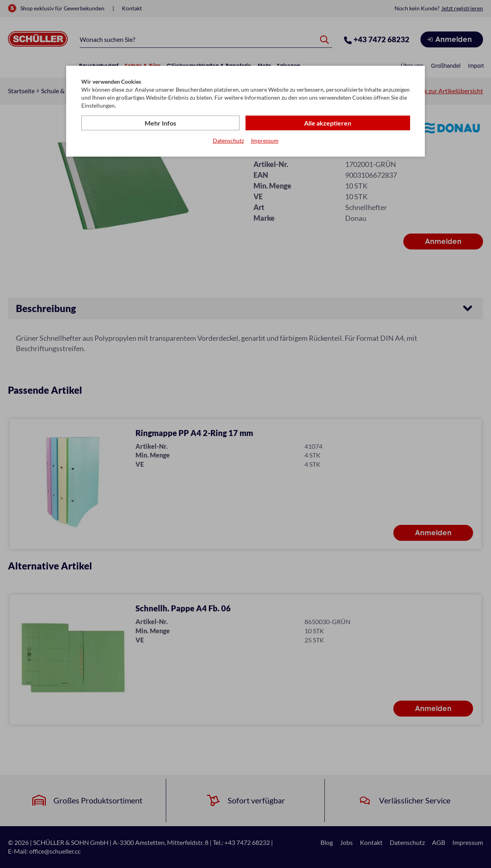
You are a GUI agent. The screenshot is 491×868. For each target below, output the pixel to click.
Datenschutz (228, 141)
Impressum (265, 141)
